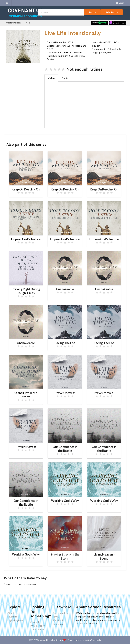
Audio (65, 78)
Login (120, 3)
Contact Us (36, 622)
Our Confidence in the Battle (65, 449)
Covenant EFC (61, 613)
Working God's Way (65, 501)
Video (51, 78)
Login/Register (15, 620)
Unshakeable (65, 289)
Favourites (13, 617)
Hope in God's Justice (26, 239)
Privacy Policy (37, 626)
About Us (13, 613)
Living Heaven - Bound (104, 556)
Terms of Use (37, 629)
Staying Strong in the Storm (65, 556)
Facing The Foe (65, 343)
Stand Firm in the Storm (26, 395)
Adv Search (112, 12)
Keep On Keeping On (26, 189)
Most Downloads (14, 23)
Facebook (58, 620)
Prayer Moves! (65, 393)
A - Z (28, 23)
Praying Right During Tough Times (26, 291)
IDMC (56, 617)
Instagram (59, 624)
